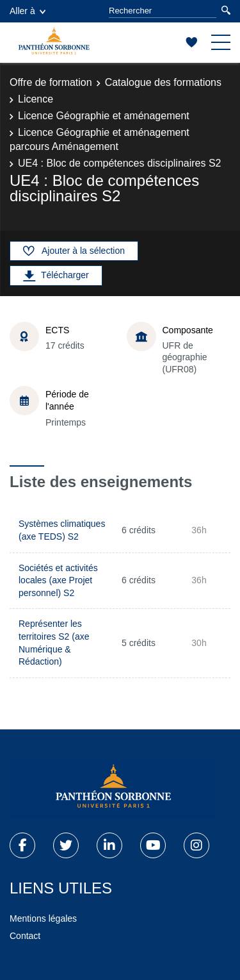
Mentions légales (43, 918)
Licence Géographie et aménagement (104, 116)
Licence (36, 99)
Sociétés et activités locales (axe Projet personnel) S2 (58, 580)
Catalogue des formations (163, 82)
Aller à (28, 11)
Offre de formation (51, 82)
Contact (25, 936)
